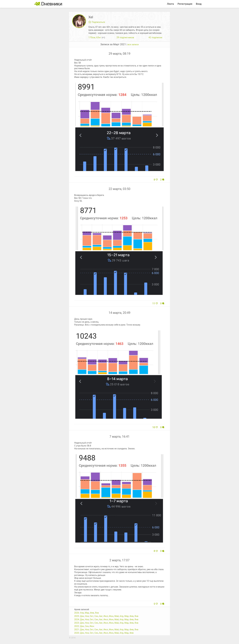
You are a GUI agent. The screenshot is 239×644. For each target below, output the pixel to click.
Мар (87, 613)
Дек (82, 616)
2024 (77, 619)
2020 (77, 633)
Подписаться (97, 22)
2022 (77, 626)
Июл (106, 616)
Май (117, 616)
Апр (82, 613)
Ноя (87, 616)
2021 (77, 630)
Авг (101, 616)
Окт (92, 616)
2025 (77, 616)
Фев (92, 613)
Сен (96, 616)
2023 (77, 623)
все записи (133, 44)
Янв (97, 613)
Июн (111, 616)
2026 (77, 613)
